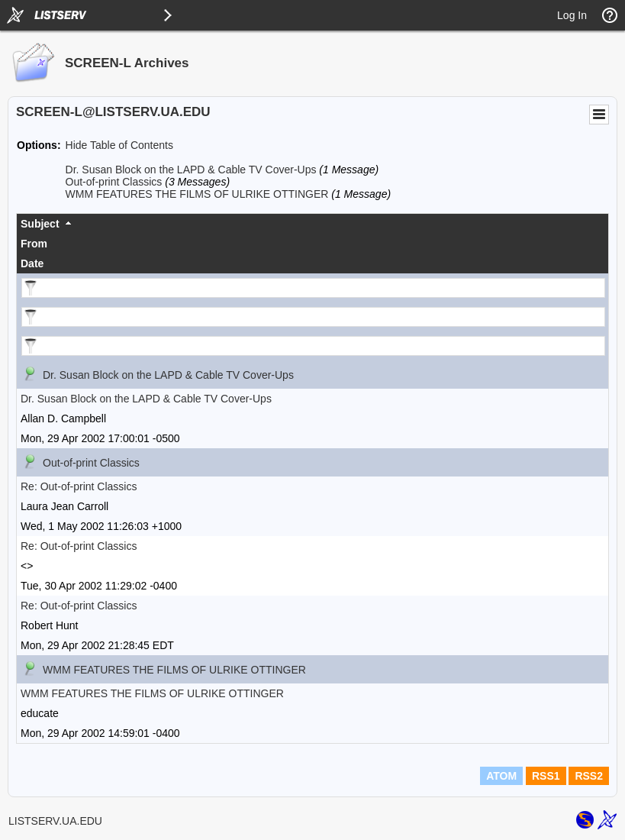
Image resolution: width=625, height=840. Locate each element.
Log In (572, 15)
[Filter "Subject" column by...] (313, 288)
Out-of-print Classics (114, 182)
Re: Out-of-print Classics (79, 486)
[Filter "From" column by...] (313, 317)
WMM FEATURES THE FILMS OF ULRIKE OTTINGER (197, 194)
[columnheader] (312, 224)
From (34, 244)
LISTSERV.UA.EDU (55, 821)
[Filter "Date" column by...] (313, 346)
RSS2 (589, 776)
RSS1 (546, 776)
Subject (40, 224)
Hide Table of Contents (119, 145)
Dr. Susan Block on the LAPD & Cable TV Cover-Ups (191, 170)
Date (32, 263)
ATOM (501, 776)
